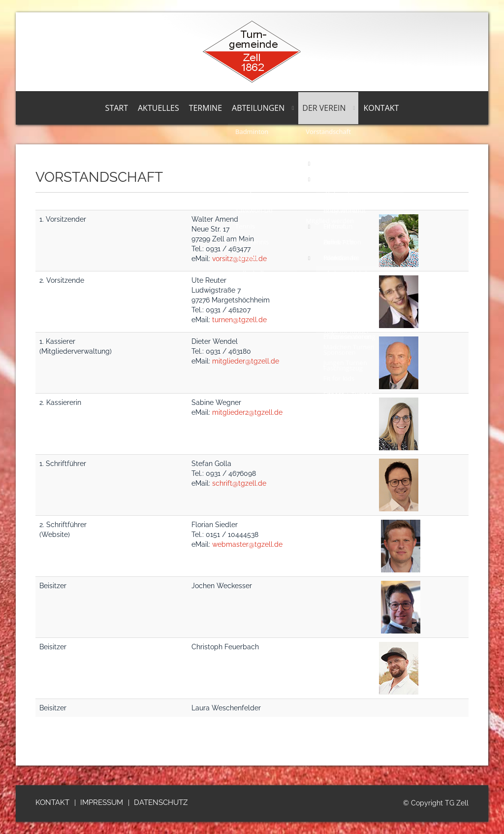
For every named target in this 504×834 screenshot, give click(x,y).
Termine (205, 108)
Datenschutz (161, 802)
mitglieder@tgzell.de (246, 361)
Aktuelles (158, 108)
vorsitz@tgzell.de (239, 259)
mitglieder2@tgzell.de (247, 412)
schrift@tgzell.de (239, 483)
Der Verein (324, 108)
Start (117, 108)
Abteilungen (258, 108)
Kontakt (381, 108)
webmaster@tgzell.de (247, 544)
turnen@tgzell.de (239, 320)
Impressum (102, 802)
